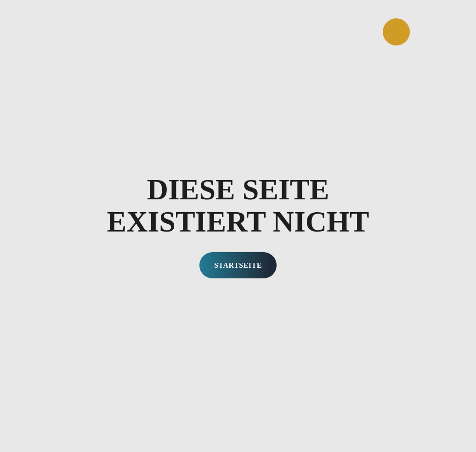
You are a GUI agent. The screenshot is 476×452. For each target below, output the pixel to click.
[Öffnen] (396, 32)
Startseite (238, 265)
